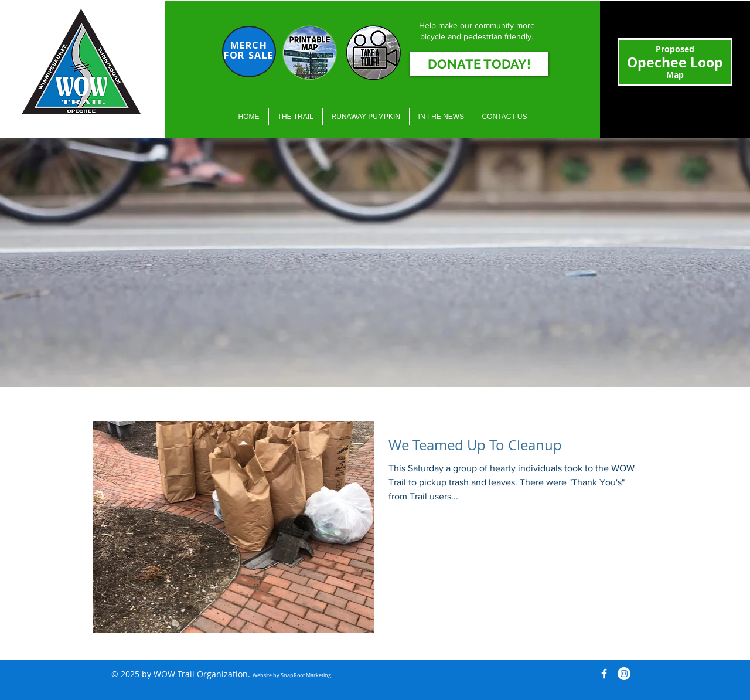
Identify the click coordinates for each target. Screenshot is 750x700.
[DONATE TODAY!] (479, 64)
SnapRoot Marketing (306, 675)
